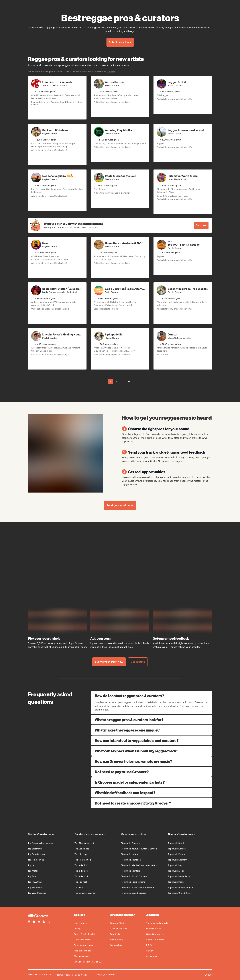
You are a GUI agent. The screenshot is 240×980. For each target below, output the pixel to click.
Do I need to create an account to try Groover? (152, 803)
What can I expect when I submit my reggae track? (152, 751)
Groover (111, 72)
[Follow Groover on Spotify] (44, 922)
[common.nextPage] (137, 381)
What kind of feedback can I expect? (152, 793)
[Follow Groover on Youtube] (39, 922)
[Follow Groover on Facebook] (34, 922)
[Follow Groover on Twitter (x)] (49, 922)
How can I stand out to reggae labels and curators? (152, 740)
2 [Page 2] (116, 382)
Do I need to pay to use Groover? (152, 772)
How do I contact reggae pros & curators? (152, 696)
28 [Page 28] (129, 382)
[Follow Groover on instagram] (29, 922)
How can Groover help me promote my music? (152, 761)
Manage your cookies (105, 974)
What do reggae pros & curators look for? (152, 720)
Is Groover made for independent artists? (152, 782)
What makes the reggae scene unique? (152, 730)
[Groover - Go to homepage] (51, 916)
